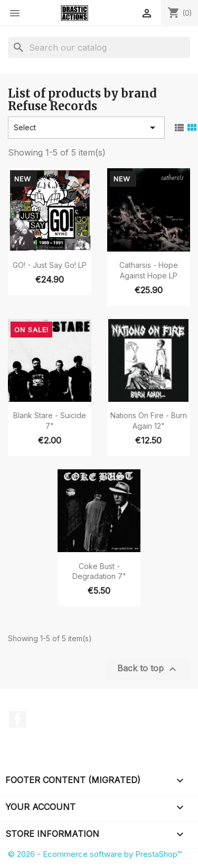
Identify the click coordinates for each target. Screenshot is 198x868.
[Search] (99, 47)
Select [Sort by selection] (86, 128)
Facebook (17, 719)
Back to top (148, 669)
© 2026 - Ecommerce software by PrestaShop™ (95, 854)
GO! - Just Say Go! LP (50, 265)
